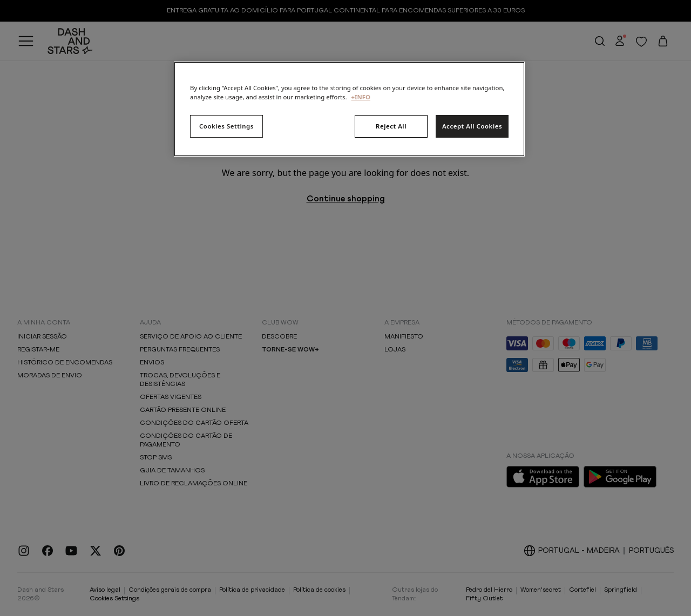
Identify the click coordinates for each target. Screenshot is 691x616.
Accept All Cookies (472, 126)
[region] (349, 109)
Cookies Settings (226, 126)
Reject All (391, 126)
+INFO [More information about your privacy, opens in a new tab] (361, 97)
